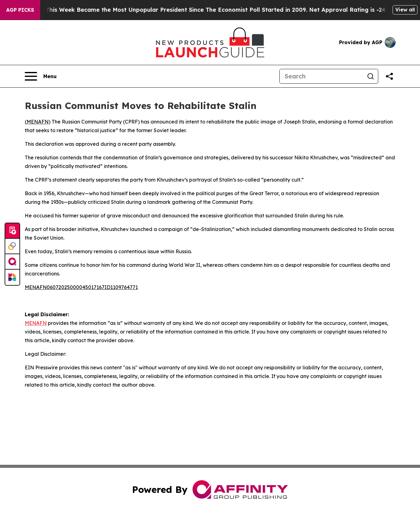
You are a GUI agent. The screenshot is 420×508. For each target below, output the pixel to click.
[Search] (321, 76)
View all (405, 10)
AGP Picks (20, 10)
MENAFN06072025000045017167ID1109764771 (81, 287)
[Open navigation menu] (41, 76)
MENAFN (38, 122)
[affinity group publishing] (12, 262)
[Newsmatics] (12, 277)
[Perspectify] (12, 246)
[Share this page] (389, 76)
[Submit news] (12, 231)
